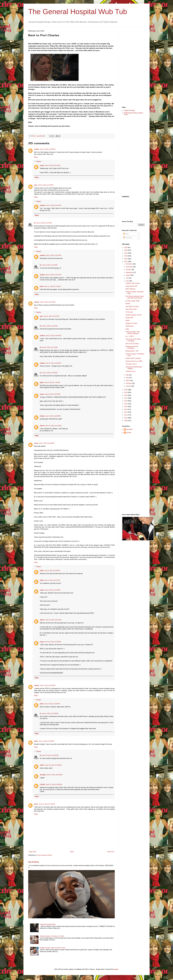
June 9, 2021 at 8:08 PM (47, 443)
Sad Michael (130, 326)
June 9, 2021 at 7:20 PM (52, 383)
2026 (126, 247)
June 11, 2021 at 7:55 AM (47, 804)
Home (72, 852)
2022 (126, 259)
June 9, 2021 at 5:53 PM (53, 363)
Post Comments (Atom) (45, 855)
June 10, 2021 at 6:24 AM (53, 620)
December (129, 264)
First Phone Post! (131, 309)
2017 (126, 398)
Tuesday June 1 (131, 371)
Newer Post (33, 852)
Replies (39, 161)
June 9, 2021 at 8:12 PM (52, 165)
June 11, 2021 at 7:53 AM (53, 286)
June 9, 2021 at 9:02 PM (48, 686)
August (128, 275)
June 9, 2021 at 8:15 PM (52, 394)
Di (35, 223)
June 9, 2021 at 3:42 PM (53, 255)
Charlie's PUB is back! (133, 283)
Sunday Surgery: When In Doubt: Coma (53, 948)
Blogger (116, 969)
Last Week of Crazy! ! (132, 307)
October (129, 270)
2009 (126, 421)
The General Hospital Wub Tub (78, 12)
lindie (42, 571)
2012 (126, 412)
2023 (126, 256)
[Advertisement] (132, 66)
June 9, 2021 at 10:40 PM (50, 755)
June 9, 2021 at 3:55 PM (53, 336)
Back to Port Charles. (132, 344)
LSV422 (42, 784)
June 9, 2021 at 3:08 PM (48, 149)
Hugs (127, 329)
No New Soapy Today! (133, 301)
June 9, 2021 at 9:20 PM (52, 571)
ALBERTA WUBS (129, 111)
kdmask (129, 433)
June (128, 281)
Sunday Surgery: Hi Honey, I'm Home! (52, 936)
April (128, 378)
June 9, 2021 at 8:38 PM (53, 416)
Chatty (42, 416)
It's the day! (129, 312)
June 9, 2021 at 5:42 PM (50, 347)
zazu (36, 185)
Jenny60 (43, 775)
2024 (126, 253)
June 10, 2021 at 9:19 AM (53, 642)
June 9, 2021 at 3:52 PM (50, 265)
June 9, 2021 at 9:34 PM (52, 590)
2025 (126, 250)
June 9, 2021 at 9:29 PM (46, 741)
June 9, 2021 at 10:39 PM (50, 714)
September (130, 272)
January (129, 386)
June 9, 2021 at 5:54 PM (50, 373)
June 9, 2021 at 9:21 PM (52, 580)
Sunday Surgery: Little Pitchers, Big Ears (133, 333)
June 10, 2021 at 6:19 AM (53, 426)
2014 (126, 407)
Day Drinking (33, 862)
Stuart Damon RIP (131, 286)
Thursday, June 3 (131, 364)
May (127, 375)
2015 (126, 404)
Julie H (42, 426)
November (129, 267)
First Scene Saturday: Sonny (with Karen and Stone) (135, 297)
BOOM (128, 304)
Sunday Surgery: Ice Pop (134, 315)
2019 (126, 392)
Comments (128, 238)
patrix (42, 383)
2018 (126, 395)
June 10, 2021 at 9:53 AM (54, 784)
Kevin (42, 286)
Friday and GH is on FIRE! (134, 361)
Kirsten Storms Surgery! (133, 358)
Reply (36, 157)
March (128, 381)
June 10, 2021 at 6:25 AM (53, 765)
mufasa (37, 149)
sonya (42, 165)
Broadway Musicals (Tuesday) (132, 347)
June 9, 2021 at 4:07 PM (53, 275)
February (129, 383)
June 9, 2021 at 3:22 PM (44, 223)
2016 (126, 401)
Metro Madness (131, 289)
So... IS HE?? (130, 336)
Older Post (111, 852)
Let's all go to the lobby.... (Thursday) (134, 340)
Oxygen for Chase (131, 323)
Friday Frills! (129, 318)
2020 (126, 390)
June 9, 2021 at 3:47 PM (51, 316)
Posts (126, 234)
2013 (126, 409)
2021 (126, 262)
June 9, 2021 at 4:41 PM (53, 205)
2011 (126, 415)
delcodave (129, 429)
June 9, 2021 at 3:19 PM (46, 185)
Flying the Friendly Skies (48, 924)
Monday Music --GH (132, 351)
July (127, 278)
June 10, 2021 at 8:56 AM (54, 775)
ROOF (128, 321)
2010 (126, 418)
